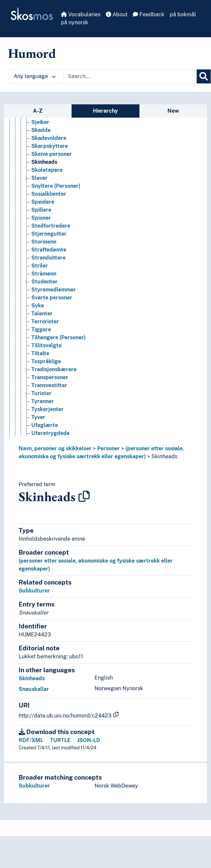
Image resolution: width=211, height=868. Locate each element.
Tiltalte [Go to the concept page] (40, 402)
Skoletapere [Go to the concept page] (47, 219)
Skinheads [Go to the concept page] (44, 211)
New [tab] (173, 111)
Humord (32, 53)
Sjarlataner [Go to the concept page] (46, 163)
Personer (108, 448)
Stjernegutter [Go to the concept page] (49, 283)
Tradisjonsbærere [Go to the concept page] (54, 418)
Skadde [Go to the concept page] (41, 179)
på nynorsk (75, 22)
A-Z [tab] (38, 111)
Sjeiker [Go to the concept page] (40, 171)
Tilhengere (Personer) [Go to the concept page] (58, 386)
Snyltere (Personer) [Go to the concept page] (56, 235)
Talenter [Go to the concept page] (42, 362)
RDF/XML (31, 740)
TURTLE (60, 740)
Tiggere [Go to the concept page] (41, 378)
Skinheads (164, 456)
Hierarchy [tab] (105, 111)
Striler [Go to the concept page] (40, 315)
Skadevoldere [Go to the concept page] (49, 187)
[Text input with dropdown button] (130, 76)
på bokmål (183, 14)
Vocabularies (81, 14)
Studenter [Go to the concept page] (44, 330)
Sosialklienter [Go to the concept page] (49, 243)
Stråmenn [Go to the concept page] (44, 323)
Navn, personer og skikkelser (55, 448)
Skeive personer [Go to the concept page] (52, 203)
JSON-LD (89, 740)
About (117, 14)
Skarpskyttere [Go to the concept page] (50, 195)
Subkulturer (34, 591)
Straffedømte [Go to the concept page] (49, 299)
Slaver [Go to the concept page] (39, 227)
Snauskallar (34, 689)
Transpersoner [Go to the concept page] (50, 426)
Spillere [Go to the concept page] (41, 259)
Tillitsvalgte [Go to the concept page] (46, 394)
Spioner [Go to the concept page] (41, 267)
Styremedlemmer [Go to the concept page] (54, 338)
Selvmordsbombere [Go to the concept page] (56, 139)
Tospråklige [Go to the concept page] (46, 410)
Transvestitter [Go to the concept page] (49, 434)
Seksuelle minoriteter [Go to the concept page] (59, 131)
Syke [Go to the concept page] (38, 354)
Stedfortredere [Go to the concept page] (51, 275)
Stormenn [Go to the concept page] (44, 291)
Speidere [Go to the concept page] (43, 251)
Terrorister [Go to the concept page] (45, 370)
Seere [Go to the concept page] (39, 123)
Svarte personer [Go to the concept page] (52, 346)
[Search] (204, 76)
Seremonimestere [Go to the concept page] (54, 147)
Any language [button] (35, 76)
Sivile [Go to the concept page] (38, 155)
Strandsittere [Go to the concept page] (48, 307)
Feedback (149, 14)
